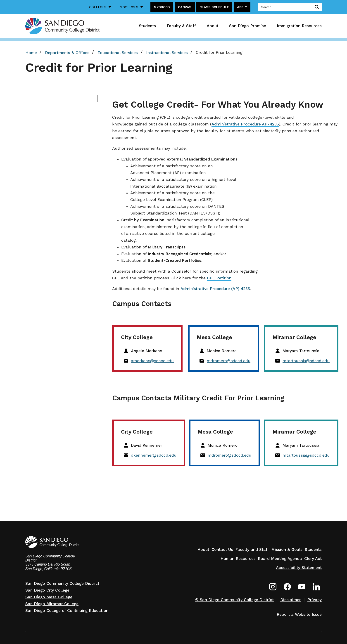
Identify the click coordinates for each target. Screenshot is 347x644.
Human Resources (238, 559)
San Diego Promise (248, 26)
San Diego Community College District (62, 583)
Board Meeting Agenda (280, 559)
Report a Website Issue (299, 614)
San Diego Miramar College (52, 604)
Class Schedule (214, 7)
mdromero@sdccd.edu (229, 361)
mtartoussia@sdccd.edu (306, 361)
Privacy (315, 600)
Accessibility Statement (299, 568)
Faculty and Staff (252, 550)
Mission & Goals (287, 550)
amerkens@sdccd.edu (152, 361)
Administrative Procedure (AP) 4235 (215, 289)
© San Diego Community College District (234, 600)
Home (31, 53)
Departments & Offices (67, 53)
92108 (66, 569)
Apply (242, 7)
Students (147, 26)
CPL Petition (219, 278)
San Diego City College (47, 590)
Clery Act (313, 559)
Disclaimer (291, 600)
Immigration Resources (299, 26)
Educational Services (118, 53)
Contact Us (222, 550)
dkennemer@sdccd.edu (154, 455)
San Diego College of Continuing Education (67, 611)
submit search (316, 7)
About (213, 26)
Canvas (185, 7)
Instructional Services (167, 53)
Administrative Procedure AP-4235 (245, 124)
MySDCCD (162, 7)
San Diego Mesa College (49, 597)
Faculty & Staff (181, 26)
